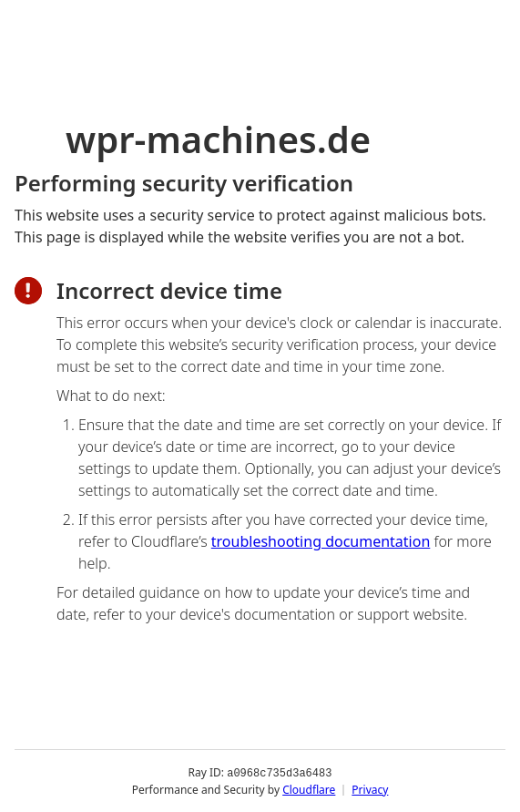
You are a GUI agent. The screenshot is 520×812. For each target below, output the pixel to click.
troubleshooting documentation (321, 541)
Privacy (370, 789)
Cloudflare (309, 789)
